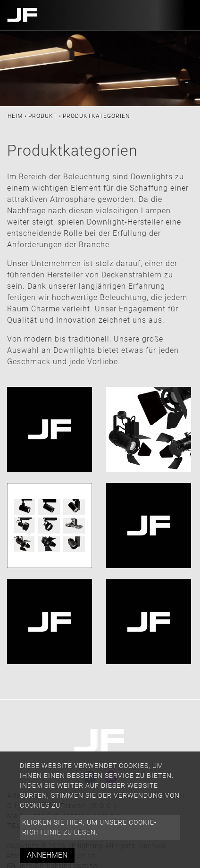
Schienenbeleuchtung (54, 491)
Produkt (43, 116)
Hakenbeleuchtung (148, 587)
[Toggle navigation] (183, 15)
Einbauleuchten (43, 587)
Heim (15, 116)
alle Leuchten (39, 395)
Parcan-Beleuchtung (148, 400)
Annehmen (47, 855)
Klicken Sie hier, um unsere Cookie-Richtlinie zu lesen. (89, 827)
